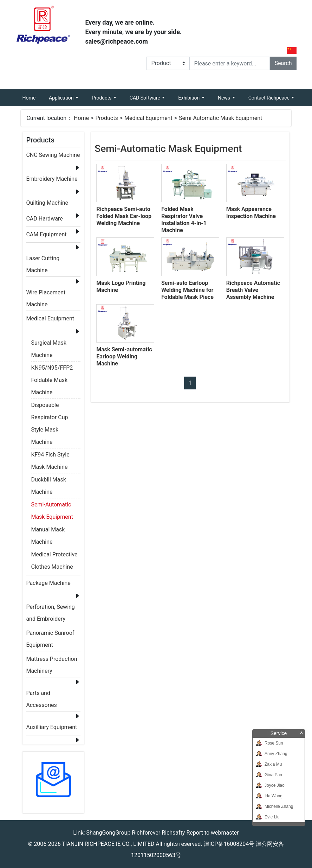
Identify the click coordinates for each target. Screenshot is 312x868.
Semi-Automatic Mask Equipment (220, 118)
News (225, 98)
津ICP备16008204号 (229, 844)
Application (62, 98)
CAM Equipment (46, 234)
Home (32, 95)
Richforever (146, 833)
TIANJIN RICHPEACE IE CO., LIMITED (108, 844)
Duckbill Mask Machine (48, 481)
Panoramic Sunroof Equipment (50, 634)
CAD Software (145, 98)
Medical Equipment (148, 118)
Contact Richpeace (270, 98)
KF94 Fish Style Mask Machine (50, 456)
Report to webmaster (212, 833)
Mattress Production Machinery (51, 660)
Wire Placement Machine (46, 294)
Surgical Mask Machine (48, 344)
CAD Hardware (44, 219)
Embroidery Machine (52, 179)
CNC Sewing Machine (53, 155)
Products (102, 98)
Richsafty (173, 833)
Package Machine (48, 583)
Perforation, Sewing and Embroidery (50, 608)
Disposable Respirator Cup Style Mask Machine (49, 406)
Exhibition (189, 98)
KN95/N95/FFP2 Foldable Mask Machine (52, 369)
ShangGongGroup (109, 833)
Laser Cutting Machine (43, 260)
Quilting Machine (47, 203)
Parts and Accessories (41, 694)
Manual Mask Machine (48, 531)
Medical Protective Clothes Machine (54, 556)
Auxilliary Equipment (51, 727)
